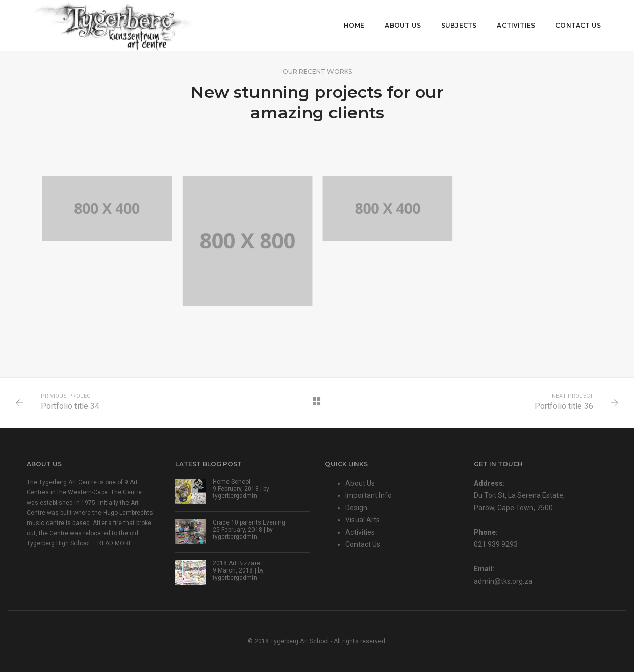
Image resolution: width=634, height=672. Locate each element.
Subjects (459, 25)
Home (354, 25)
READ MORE (115, 543)
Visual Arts (363, 520)
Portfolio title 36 (564, 406)
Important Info (369, 495)
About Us (402, 25)
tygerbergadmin (235, 496)
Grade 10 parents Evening (249, 522)
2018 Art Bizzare (236, 563)
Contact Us (578, 25)
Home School (232, 482)
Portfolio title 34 (70, 406)
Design (356, 508)
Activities (516, 25)
